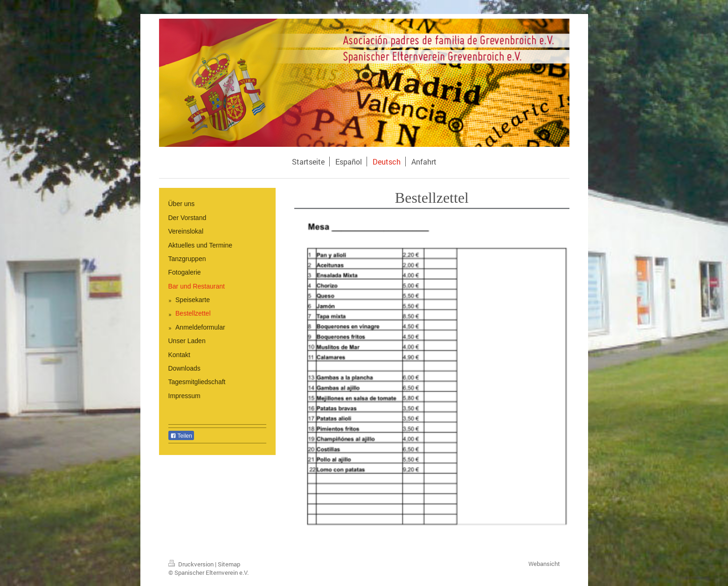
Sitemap (229, 564)
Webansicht (544, 564)
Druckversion (192, 564)
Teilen (181, 436)
